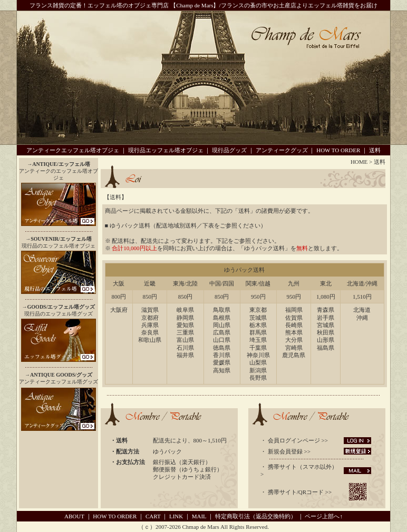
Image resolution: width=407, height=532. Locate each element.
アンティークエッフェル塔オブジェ (73, 150)
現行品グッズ (229, 150)
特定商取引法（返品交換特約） (256, 516)
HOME (359, 162)
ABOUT (74, 516)
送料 (375, 150)
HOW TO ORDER (338, 150)
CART (153, 516)
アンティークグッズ (282, 150)
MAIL (199, 516)
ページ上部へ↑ (324, 516)
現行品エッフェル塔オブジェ (166, 150)
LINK (176, 516)
